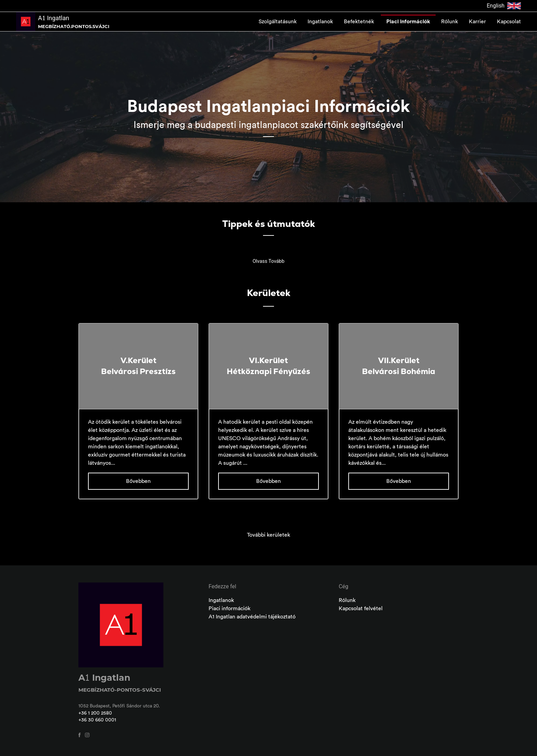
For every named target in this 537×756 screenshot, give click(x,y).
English (504, 6)
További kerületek (268, 535)
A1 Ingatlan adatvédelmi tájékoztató (252, 617)
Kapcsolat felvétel (361, 608)
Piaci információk (408, 22)
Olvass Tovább (268, 261)
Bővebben (138, 481)
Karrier (477, 22)
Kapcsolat (509, 22)
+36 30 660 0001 (97, 720)
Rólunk (449, 22)
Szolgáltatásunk (278, 22)
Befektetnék (360, 22)
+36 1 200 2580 (95, 713)
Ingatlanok (320, 22)
